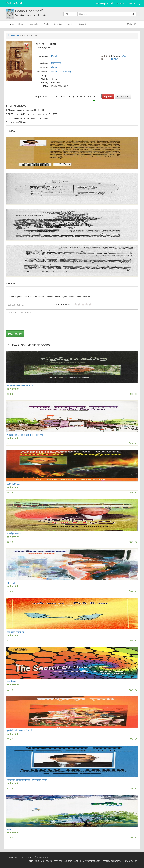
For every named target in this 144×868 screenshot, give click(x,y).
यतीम (9, 829)
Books (49, 861)
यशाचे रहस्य (12, 681)
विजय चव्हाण (56, 63)
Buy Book (108, 96)
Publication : (43, 71)
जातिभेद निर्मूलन (13, 484)
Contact (83, 25)
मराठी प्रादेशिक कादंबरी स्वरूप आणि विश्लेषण (25, 435)
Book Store (58, 25)
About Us (22, 25)
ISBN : (46, 86)
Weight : (45, 79)
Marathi (55, 56)
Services (71, 25)
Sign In (132, 4)
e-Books (46, 25)
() (140, 4)
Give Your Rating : (61, 305)
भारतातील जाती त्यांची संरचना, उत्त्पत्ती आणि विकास (27, 780)
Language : (44, 56)
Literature (13, 35)
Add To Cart (123, 96)
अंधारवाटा (11, 583)
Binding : (45, 83)
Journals (34, 25)
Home (11, 25)
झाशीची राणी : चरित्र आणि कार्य (19, 731)
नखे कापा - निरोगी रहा (16, 632)
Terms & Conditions (112, 861)
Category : (44, 67)
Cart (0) (131, 24)
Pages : (46, 76)
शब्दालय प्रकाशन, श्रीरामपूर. (62, 71)
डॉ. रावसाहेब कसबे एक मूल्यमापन (20, 385)
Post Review (15, 334)
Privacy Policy (130, 861)
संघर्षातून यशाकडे (14, 533)
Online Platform (17, 3)
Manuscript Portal (105, 3)
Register (121, 4)
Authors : (45, 63)
